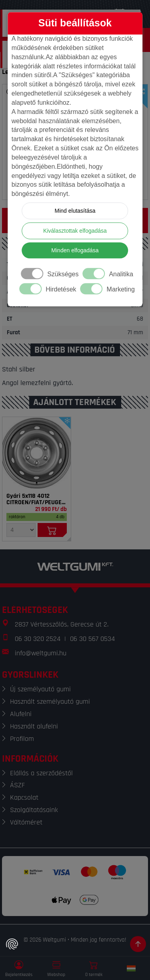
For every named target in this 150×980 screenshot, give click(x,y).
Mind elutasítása (75, 211)
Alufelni (21, 714)
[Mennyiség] (21, 530)
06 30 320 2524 (38, 639)
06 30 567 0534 (92, 639)
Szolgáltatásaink (34, 810)
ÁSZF (17, 785)
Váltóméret (26, 822)
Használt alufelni (34, 726)
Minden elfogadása (75, 251)
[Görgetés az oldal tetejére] (138, 944)
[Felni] (37, 453)
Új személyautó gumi (40, 689)
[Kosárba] (52, 530)
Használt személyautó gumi (50, 702)
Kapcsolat (24, 797)
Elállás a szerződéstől (41, 773)
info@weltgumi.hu (41, 653)
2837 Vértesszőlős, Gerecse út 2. (62, 624)
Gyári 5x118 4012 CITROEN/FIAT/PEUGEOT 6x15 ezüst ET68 (37, 499)
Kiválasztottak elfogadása (75, 231)
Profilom (22, 739)
